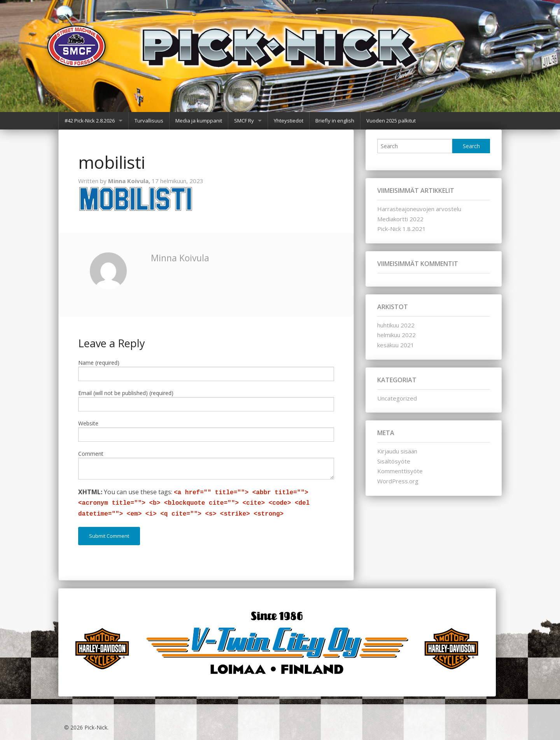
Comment (91, 454)
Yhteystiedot (289, 121)
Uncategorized (397, 398)
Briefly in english (335, 121)
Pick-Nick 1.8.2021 (402, 229)
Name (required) (99, 363)
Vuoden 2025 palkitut (391, 121)
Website (88, 423)
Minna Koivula (180, 258)
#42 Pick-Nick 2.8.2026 (90, 121)
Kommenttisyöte (400, 471)
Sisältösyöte (394, 461)
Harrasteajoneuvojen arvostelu (419, 209)
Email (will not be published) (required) (126, 393)
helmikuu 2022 (396, 335)
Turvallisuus (149, 121)
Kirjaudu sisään (397, 451)
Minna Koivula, (130, 181)
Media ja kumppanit (199, 121)
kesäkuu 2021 (396, 345)
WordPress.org (398, 481)
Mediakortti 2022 (400, 219)
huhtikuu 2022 (396, 325)
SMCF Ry (244, 121)
